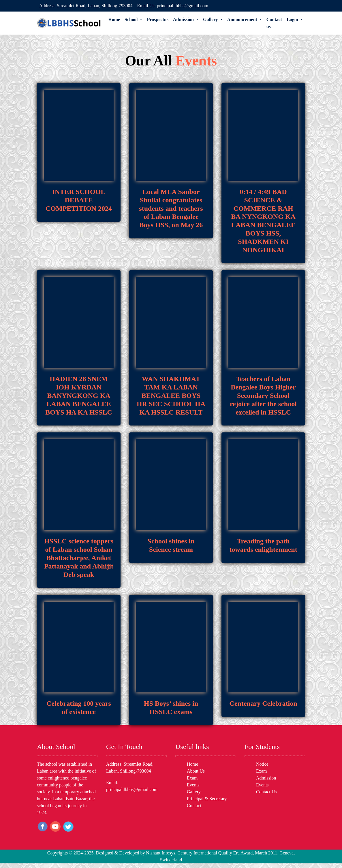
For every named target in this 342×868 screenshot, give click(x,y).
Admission (266, 778)
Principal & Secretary (207, 799)
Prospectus (157, 19)
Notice (262, 764)
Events (193, 785)
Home (114, 19)
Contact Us (266, 792)
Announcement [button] (243, 19)
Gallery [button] (211, 19)
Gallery (194, 792)
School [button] (132, 19)
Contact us (274, 23)
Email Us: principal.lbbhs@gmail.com (173, 6)
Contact (194, 806)
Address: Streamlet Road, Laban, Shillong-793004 (86, 6)
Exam (192, 778)
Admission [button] (184, 19)
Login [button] (293, 19)
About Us (196, 771)
